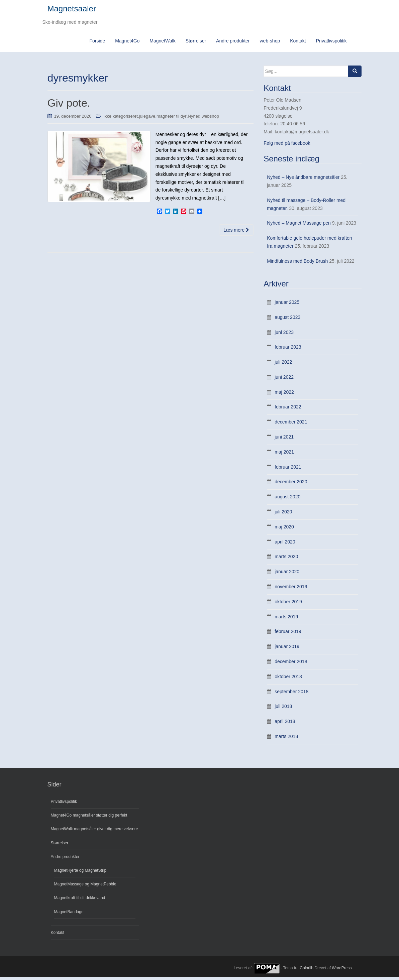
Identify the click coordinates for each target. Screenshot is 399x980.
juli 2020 (283, 515)
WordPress (342, 971)
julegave (147, 119)
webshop (210, 119)
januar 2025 (287, 305)
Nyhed (194, 119)
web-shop (270, 44)
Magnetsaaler (72, 10)
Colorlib (307, 971)
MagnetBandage (69, 915)
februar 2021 (288, 470)
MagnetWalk (162, 44)
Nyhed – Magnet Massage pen (299, 226)
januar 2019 (287, 649)
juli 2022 (283, 365)
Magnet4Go (127, 44)
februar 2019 (288, 635)
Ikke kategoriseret (121, 119)
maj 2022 (284, 395)
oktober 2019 (288, 605)
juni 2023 (284, 335)
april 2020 (285, 545)
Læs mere (236, 233)
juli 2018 (283, 710)
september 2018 (291, 695)
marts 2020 (286, 560)
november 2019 (291, 590)
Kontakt (298, 44)
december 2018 (291, 664)
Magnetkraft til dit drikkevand (80, 901)
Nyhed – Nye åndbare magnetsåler (303, 180)
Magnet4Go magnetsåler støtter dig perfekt (89, 818)
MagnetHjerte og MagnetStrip (80, 873)
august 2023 (287, 320)
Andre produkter (233, 44)
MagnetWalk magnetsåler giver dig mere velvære (94, 832)
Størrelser (196, 44)
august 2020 (287, 500)
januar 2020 (287, 575)
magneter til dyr (172, 119)
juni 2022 (284, 380)
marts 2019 (286, 620)
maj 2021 (284, 455)
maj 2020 (284, 530)
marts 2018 (286, 739)
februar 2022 (288, 410)
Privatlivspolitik (331, 44)
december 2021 (291, 425)
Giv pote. (69, 106)
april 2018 (285, 724)
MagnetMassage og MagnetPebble (85, 887)
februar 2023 (288, 350)
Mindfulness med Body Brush (297, 264)
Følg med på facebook (287, 146)
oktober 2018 (288, 680)
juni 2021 (284, 440)
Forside (97, 44)
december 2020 (291, 485)
